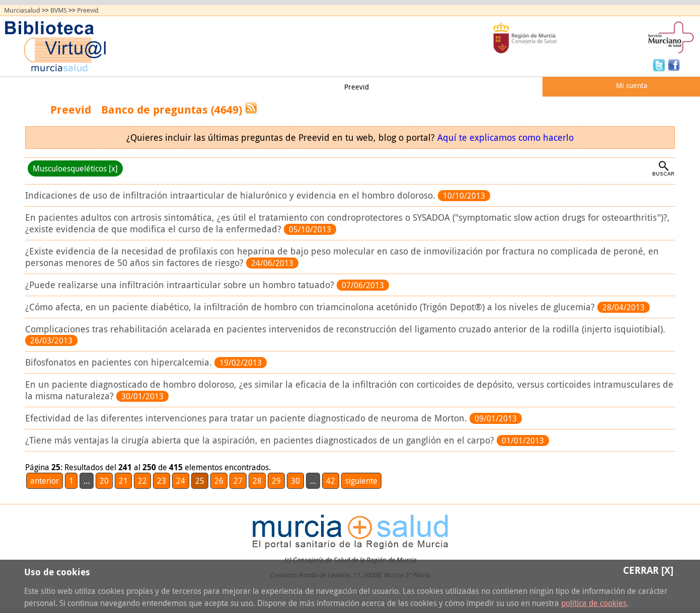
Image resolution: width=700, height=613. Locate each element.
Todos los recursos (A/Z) (104, 87)
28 (257, 481)
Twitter (660, 64)
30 (295, 481)
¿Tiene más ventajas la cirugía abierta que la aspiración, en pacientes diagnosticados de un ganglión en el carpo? (261, 440)
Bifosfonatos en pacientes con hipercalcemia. (120, 362)
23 (162, 481)
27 (238, 481)
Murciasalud (22, 10)
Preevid (88, 10)
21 (123, 481)
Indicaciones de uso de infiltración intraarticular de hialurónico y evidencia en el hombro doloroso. (231, 195)
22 (142, 481)
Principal (27, 87)
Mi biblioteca (298, 87)
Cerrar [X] (648, 570)
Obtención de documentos (210, 87)
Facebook (674, 64)
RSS (251, 108)
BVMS (59, 10)
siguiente (361, 481)
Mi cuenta (632, 85)
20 (104, 481)
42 (331, 481)
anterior (45, 481)
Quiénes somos (505, 87)
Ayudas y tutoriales (425, 87)
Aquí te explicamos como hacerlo (505, 138)
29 (276, 481)
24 (181, 481)
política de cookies (594, 603)
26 (219, 481)
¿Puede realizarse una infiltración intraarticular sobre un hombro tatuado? (181, 285)
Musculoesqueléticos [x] (75, 168)
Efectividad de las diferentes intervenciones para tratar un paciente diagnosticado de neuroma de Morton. (247, 418)
